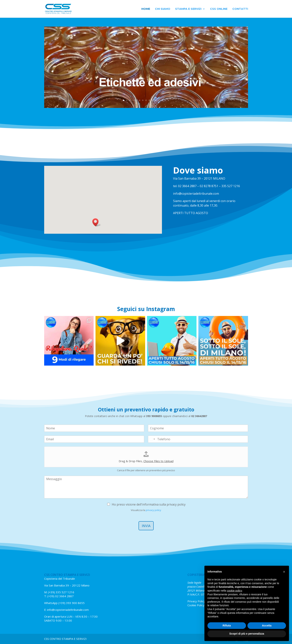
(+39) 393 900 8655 (71, 603)
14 (165, 100)
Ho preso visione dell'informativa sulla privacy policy (149, 504)
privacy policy (153, 510)
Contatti (240, 9)
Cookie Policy (196, 605)
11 (156, 100)
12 (159, 100)
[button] (97, 222)
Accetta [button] (267, 626)
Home (146, 9)
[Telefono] (198, 439)
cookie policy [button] (235, 591)
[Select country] (152, 439)
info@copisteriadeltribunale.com (68, 610)
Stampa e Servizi (188, 9)
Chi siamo (163, 9)
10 (152, 100)
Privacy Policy (196, 601)
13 (162, 100)
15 (168, 100)
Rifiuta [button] (227, 626)
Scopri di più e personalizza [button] (247, 634)
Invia (146, 526)
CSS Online (219, 9)
